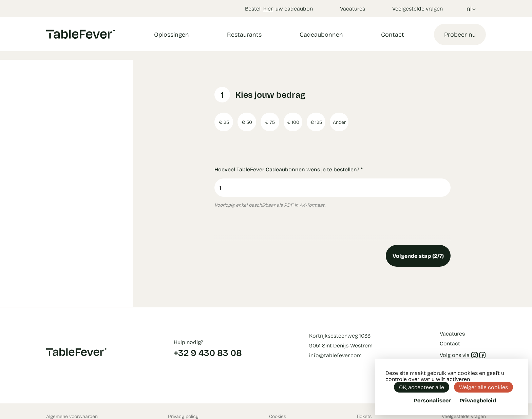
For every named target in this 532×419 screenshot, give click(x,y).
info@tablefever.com (335, 355)
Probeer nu (460, 34)
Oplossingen (172, 34)
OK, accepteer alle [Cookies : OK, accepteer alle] (422, 387)
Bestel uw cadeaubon (279, 8)
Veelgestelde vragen (417, 8)
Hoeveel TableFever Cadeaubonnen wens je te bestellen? (289, 169)
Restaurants (244, 34)
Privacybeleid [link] (478, 400)
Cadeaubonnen (321, 34)
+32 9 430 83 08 (208, 353)
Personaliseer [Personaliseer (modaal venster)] (432, 400)
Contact (393, 34)
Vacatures (353, 8)
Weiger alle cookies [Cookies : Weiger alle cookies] (483, 387)
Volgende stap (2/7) (418, 256)
